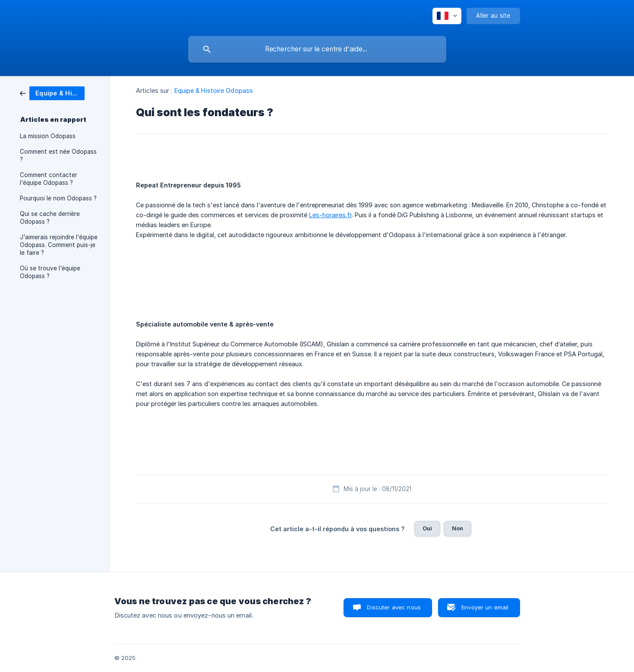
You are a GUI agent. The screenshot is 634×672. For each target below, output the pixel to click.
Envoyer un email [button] (485, 607)
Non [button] (457, 528)
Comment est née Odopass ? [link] (58, 155)
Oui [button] (427, 528)
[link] (52, 93)
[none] (447, 16)
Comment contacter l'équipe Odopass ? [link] (49, 179)
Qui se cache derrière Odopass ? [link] (50, 218)
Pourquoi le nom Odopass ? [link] (58, 198)
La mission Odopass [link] (48, 136)
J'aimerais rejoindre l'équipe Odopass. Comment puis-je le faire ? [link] (59, 245)
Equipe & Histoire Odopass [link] (214, 90)
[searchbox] (317, 49)
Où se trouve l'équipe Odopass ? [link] (50, 272)
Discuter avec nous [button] (394, 607)
